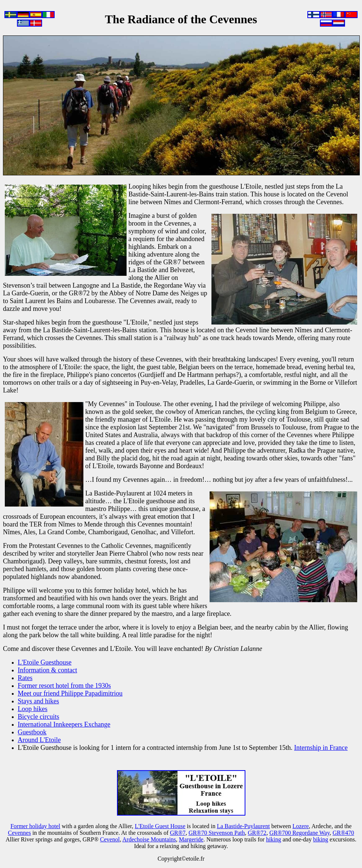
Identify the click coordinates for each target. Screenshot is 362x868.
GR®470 (343, 833)
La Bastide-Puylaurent (244, 826)
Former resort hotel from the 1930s (64, 686)
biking (320, 839)
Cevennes (19, 833)
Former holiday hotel (35, 826)
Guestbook (32, 732)
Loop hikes (33, 709)
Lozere (300, 826)
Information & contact (47, 670)
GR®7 (177, 833)
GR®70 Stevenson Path (217, 833)
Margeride (191, 839)
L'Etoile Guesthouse (45, 662)
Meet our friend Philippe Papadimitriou (70, 693)
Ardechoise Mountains (149, 839)
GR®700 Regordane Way (299, 833)
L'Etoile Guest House (160, 826)
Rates (25, 678)
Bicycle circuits (38, 717)
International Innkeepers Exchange (64, 724)
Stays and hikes (38, 701)
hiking (274, 839)
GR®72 (257, 833)
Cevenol (110, 839)
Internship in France (321, 748)
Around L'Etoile (39, 740)
